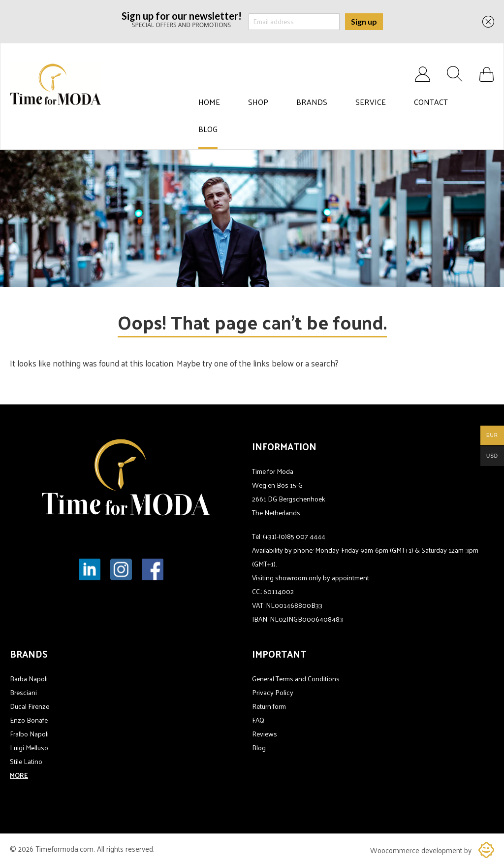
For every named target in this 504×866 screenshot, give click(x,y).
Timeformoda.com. (66, 849)
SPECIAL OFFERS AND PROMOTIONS (182, 19)
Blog (208, 129)
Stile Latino (26, 761)
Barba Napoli (29, 679)
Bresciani (23, 692)
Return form (269, 706)
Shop (258, 102)
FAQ (258, 720)
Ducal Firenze (30, 706)
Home (209, 102)
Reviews (265, 734)
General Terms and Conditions (296, 679)
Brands (312, 102)
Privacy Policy (273, 692)
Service (371, 102)
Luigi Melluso (29, 748)
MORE (19, 775)
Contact (431, 102)
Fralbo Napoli (29, 734)
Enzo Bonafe (29, 720)
